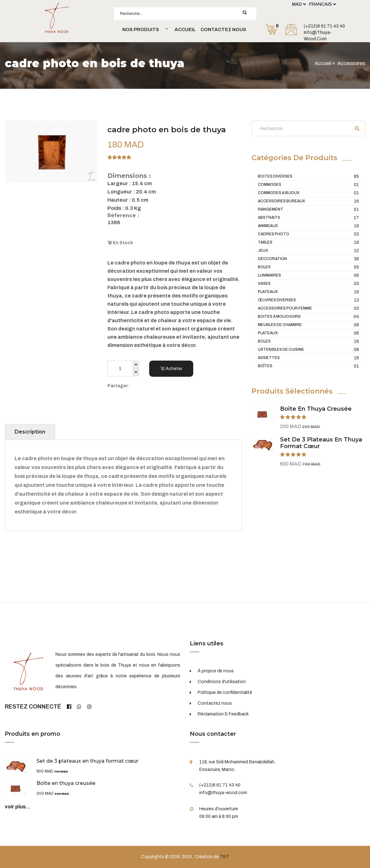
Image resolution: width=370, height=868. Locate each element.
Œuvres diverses (308, 300)
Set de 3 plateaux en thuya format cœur (321, 443)
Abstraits (308, 218)
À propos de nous (216, 671)
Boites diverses (308, 176)
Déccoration (308, 259)
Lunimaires (308, 275)
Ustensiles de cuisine (308, 350)
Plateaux (308, 292)
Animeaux (308, 226)
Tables (308, 242)
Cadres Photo (308, 234)
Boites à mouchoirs (308, 317)
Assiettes (308, 358)
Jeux (308, 251)
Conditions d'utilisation (222, 682)
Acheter (171, 369)
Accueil (185, 29)
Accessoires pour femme (308, 308)
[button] (144, 29)
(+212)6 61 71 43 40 (324, 26)
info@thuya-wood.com (318, 36)
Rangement (308, 209)
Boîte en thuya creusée (316, 409)
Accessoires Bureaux (308, 201)
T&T (225, 857)
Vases (308, 284)
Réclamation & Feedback (223, 714)
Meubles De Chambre (308, 325)
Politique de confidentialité (225, 692)
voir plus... (18, 807)
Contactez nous (223, 29)
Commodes (308, 185)
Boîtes (308, 366)
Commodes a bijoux (308, 193)
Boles (308, 267)
